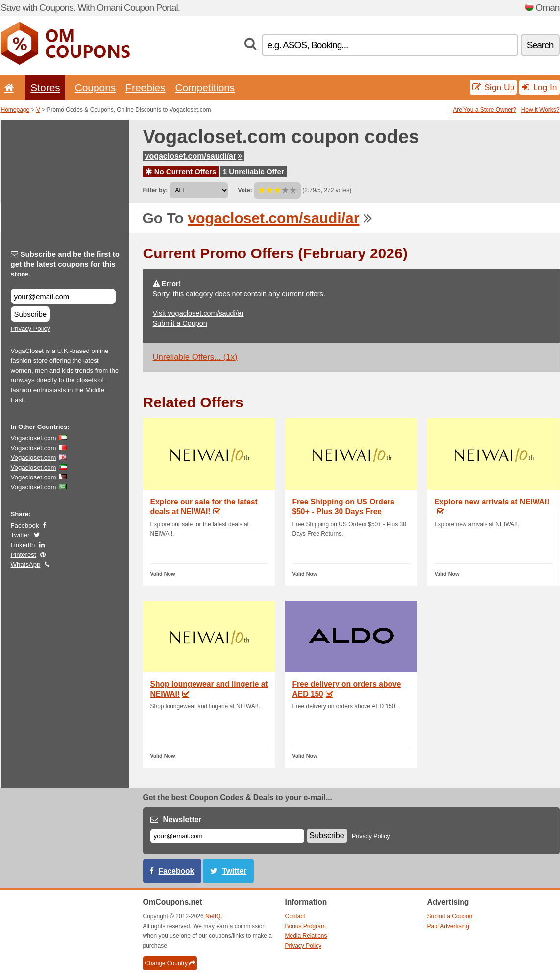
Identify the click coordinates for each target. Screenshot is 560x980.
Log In (539, 87)
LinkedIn (23, 545)
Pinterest (24, 555)
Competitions (205, 88)
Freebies (145, 88)
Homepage (15, 110)
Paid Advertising (448, 926)
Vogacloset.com (34, 438)
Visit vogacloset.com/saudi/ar (198, 313)
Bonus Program (305, 926)
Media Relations (306, 936)
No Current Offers (181, 171)
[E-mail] (227, 836)
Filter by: (156, 190)
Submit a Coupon (180, 323)
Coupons (96, 88)
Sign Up (494, 87)
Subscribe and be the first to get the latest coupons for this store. (65, 264)
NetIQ (213, 916)
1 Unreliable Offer (254, 171)
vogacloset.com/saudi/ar (194, 156)
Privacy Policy (31, 329)
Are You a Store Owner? (484, 110)
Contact (295, 916)
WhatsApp (26, 565)
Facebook (25, 525)
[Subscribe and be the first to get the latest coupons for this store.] (63, 296)
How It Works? (540, 110)
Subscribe (31, 314)
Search (540, 45)
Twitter (20, 535)
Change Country (170, 963)
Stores (45, 88)
